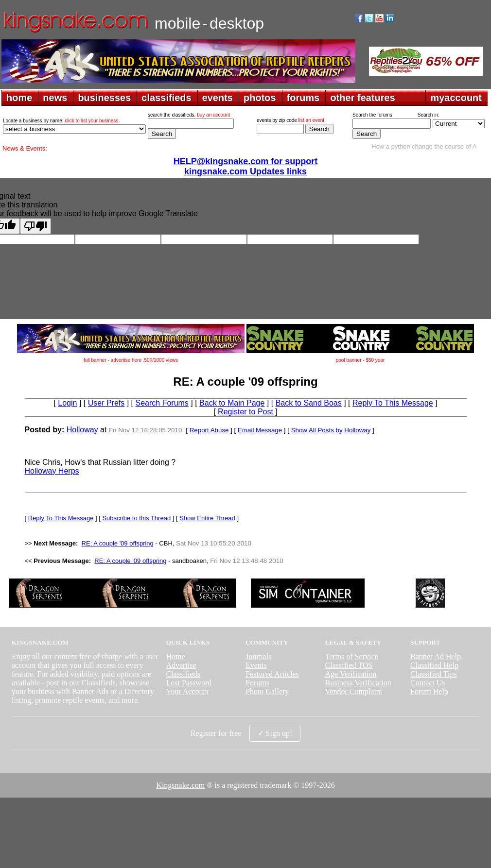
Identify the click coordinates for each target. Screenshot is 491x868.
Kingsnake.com (180, 785)
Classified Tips (434, 674)
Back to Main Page (232, 403)
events (218, 98)
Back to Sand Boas (309, 403)
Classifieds (183, 674)
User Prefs (106, 403)
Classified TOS (349, 665)
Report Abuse (209, 430)
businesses (104, 98)
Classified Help (434, 665)
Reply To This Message (393, 403)
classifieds (166, 98)
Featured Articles (272, 674)
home (19, 98)
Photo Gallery (267, 691)
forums (303, 98)
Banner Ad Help (436, 656)
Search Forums (162, 403)
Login (67, 403)
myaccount (456, 98)
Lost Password (189, 683)
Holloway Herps (52, 471)
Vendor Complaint (354, 691)
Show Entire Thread (207, 518)
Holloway (82, 430)
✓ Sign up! (275, 733)
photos (260, 98)
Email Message (260, 430)
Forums (257, 683)
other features (362, 98)
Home (175, 656)
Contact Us (428, 683)
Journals (258, 656)
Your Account (187, 691)
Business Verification (358, 683)
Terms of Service (352, 656)
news (55, 98)
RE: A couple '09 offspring (118, 543)
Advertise (181, 665)
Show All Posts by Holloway (331, 430)
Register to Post (245, 412)
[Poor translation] (35, 226)
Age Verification (351, 674)
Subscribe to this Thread (136, 518)
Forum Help (429, 691)
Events (256, 665)
